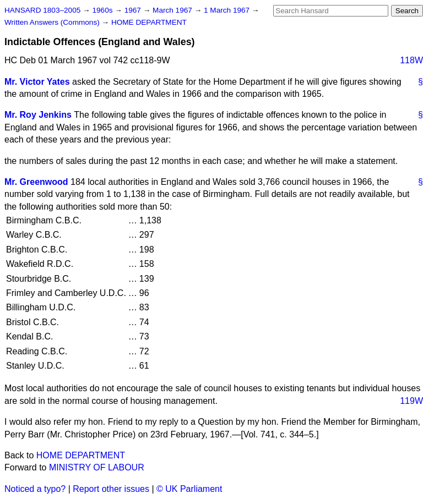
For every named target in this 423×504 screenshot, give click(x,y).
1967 (134, 10)
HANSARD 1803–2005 (42, 10)
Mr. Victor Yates (37, 82)
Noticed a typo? (35, 489)
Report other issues (111, 489)
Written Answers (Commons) (53, 22)
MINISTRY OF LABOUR (97, 467)
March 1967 (173, 10)
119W (411, 401)
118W (411, 60)
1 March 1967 (228, 10)
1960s (103, 10)
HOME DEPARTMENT (149, 22)
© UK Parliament (189, 489)
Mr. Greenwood (36, 182)
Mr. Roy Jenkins (38, 115)
